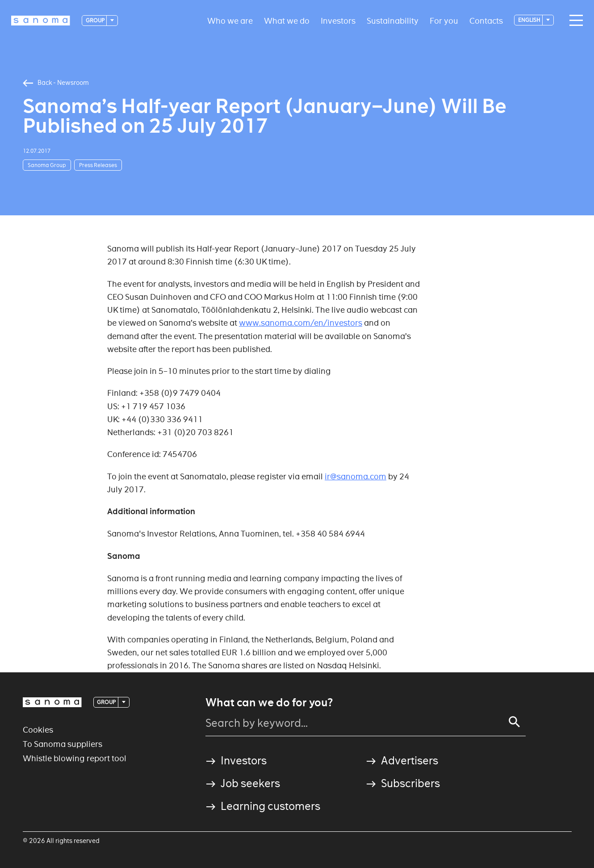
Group (96, 20)
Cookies (38, 730)
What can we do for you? (269, 703)
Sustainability (393, 20)
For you (444, 20)
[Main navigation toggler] (574, 21)
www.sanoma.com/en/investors (301, 323)
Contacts (486, 20)
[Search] (515, 722)
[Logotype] (41, 21)
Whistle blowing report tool (75, 758)
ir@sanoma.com (356, 476)
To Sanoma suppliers (63, 744)
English (530, 20)
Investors (338, 20)
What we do (287, 20)
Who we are (230, 20)
